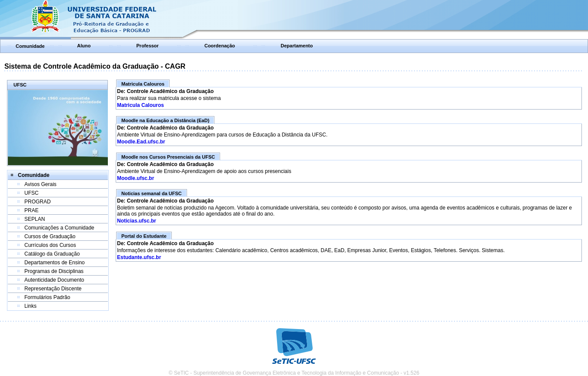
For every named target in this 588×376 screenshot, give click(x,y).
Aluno (84, 46)
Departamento (297, 46)
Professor (148, 46)
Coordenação (220, 46)
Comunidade (30, 46)
